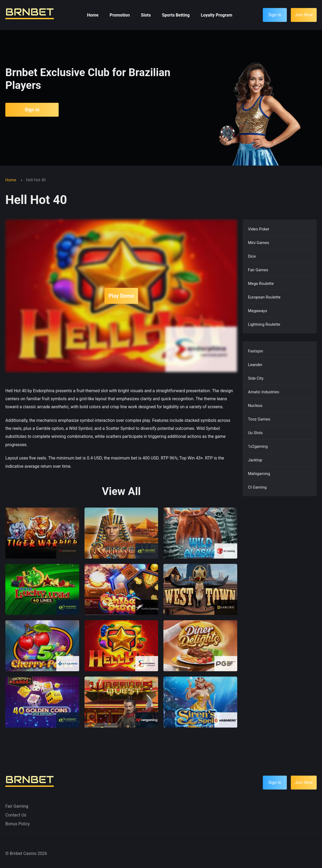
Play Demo (121, 296)
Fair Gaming (17, 806)
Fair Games (258, 270)
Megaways (257, 311)
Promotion (120, 15)
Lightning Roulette (264, 324)
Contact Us (16, 815)
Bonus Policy (18, 824)
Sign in (32, 110)
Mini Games (259, 243)
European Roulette (264, 297)
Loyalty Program (216, 15)
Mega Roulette (261, 284)
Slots (146, 15)
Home (93, 15)
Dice (252, 256)
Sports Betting (176, 15)
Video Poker (259, 229)
